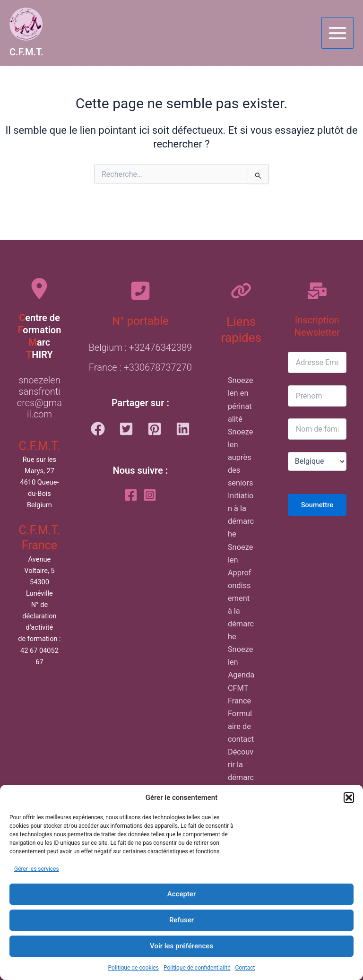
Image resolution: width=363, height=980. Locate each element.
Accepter (181, 894)
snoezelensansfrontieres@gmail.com (39, 397)
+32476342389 (160, 347)
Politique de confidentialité (197, 968)
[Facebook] (131, 495)
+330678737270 (157, 367)
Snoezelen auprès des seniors (241, 457)
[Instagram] (150, 495)
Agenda (241, 675)
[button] (349, 798)
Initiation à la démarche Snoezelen (241, 528)
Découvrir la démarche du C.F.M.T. (241, 784)
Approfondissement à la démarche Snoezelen (241, 618)
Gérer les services (37, 869)
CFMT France (239, 694)
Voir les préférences (181, 946)
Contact (245, 968)
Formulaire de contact (241, 726)
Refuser (181, 920)
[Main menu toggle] (337, 33)
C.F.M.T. (26, 52)
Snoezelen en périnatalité (241, 399)
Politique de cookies (134, 968)
